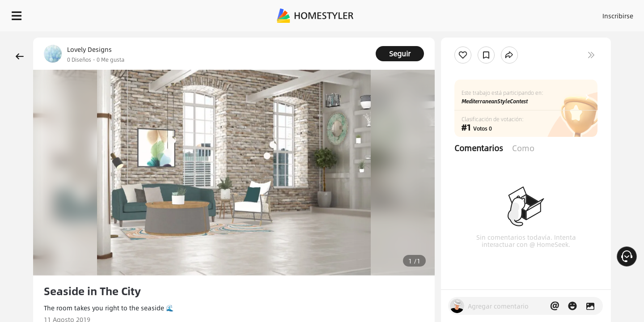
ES (537, 13)
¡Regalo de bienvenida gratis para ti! (435, 38)
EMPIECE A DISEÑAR (596, 13)
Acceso (470, 13)
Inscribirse (505, 13)
